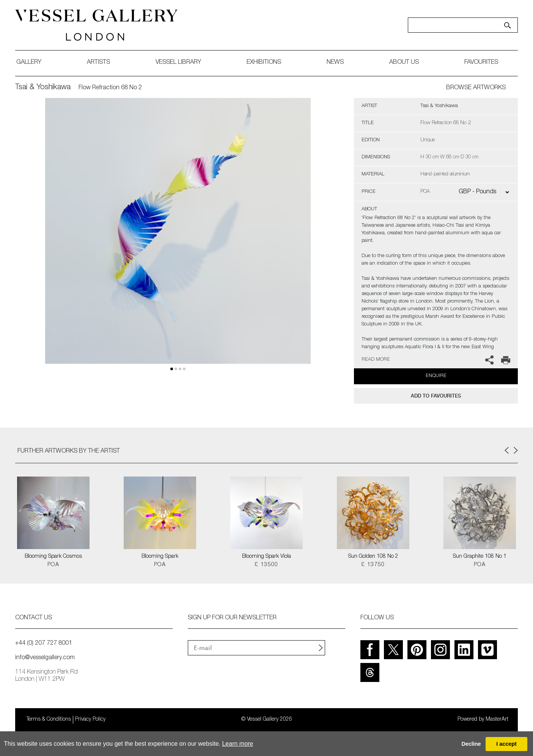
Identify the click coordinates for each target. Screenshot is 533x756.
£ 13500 (266, 565)
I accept (506, 744)
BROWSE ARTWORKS (476, 88)
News (335, 63)
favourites (481, 63)
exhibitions (264, 63)
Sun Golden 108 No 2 (373, 557)
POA (53, 565)
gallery (29, 63)
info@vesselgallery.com (45, 658)
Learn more (237, 744)
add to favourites (436, 396)
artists (98, 63)
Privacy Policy (90, 720)
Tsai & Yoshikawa (43, 88)
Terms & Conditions (49, 720)
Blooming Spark (160, 557)
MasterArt (497, 720)
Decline (471, 744)
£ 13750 (373, 565)
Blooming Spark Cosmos (53, 557)
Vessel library (178, 63)
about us (404, 63)
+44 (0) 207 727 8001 (44, 644)
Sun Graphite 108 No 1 (480, 557)
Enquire (436, 376)
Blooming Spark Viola (266, 557)
